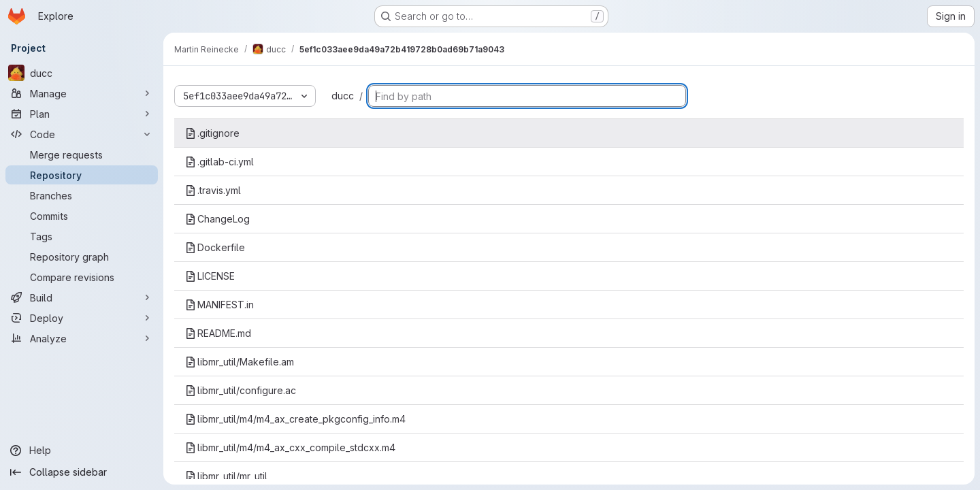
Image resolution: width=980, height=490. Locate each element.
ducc (343, 96)
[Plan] (82, 114)
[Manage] (82, 93)
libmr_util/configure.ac (241, 390)
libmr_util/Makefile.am (240, 362)
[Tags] (82, 236)
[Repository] (82, 175)
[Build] (82, 297)
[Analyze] (82, 338)
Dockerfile (215, 247)
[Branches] (82, 195)
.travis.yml (213, 190)
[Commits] (82, 216)
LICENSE (210, 276)
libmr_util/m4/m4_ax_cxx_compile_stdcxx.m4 (290, 447)
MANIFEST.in (219, 305)
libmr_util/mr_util (226, 476)
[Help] (82, 451)
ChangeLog (217, 219)
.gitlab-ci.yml (219, 162)
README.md (218, 333)
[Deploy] (82, 318)
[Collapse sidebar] (82, 472)
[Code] (82, 134)
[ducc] (82, 73)
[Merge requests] (82, 154)
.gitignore (212, 133)
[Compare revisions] (82, 277)
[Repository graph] (82, 257)
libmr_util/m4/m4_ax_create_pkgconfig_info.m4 (295, 419)
